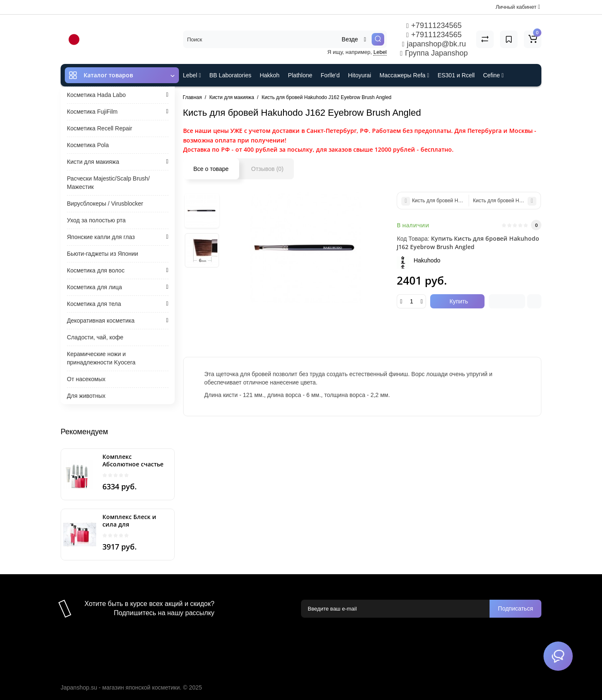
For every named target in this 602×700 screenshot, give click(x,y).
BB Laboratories (230, 75)
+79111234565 (434, 25)
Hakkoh (269, 75)
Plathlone (300, 75)
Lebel (380, 52)
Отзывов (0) (267, 169)
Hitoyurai (360, 75)
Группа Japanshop (434, 53)
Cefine (493, 75)
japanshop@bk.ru (434, 44)
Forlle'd (330, 75)
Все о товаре (211, 169)
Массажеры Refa (404, 75)
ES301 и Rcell (456, 75)
